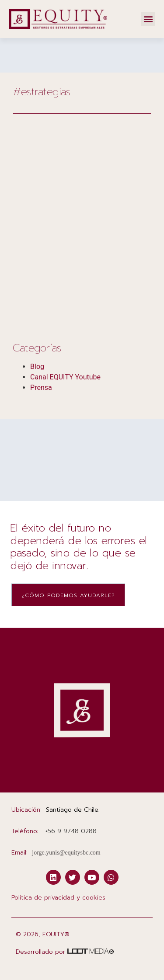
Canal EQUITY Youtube (65, 377)
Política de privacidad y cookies (58, 898)
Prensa (41, 387)
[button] (148, 19)
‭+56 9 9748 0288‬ (71, 831)
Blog (37, 367)
